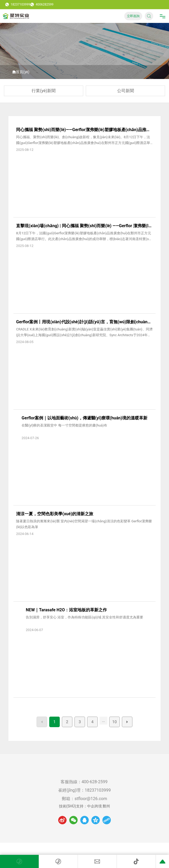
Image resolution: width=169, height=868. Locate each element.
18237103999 (18, 4)
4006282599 (42, 4)
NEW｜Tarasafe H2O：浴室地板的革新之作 (66, 610)
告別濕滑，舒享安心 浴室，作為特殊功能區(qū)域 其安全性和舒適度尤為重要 (84, 617)
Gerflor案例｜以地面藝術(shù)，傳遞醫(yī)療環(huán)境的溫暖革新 (84, 418)
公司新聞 (126, 91)
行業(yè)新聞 (44, 91)
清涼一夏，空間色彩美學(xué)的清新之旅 (55, 514)
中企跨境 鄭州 (99, 806)
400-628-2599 (95, 782)
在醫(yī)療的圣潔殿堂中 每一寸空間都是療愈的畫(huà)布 (64, 425)
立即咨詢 (133, 16)
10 (115, 722)
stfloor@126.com (91, 799)
